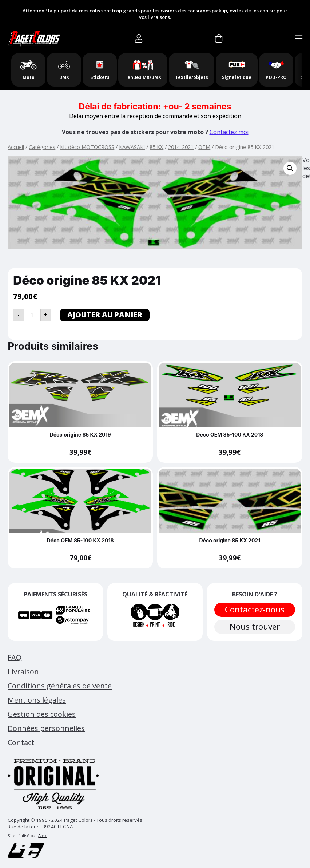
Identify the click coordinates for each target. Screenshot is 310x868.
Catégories (42, 147)
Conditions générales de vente (60, 686)
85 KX (156, 147)
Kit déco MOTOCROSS (87, 147)
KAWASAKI (132, 147)
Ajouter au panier (105, 315)
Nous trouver (255, 626)
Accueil (16, 147)
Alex (42, 835)
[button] (290, 168)
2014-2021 (181, 147)
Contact (21, 742)
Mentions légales (37, 700)
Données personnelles (46, 728)
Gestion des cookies (42, 714)
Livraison (23, 672)
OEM (204, 147)
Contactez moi (229, 132)
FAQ (15, 657)
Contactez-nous (255, 609)
